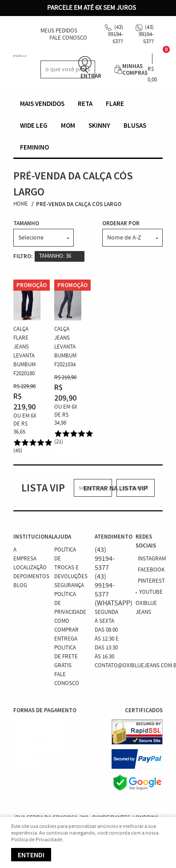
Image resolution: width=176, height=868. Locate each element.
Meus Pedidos (59, 31)
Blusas (135, 125)
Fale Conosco (68, 38)
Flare (115, 103)
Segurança (69, 586)
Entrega (66, 639)
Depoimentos (31, 577)
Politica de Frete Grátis (66, 657)
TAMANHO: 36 (55, 256)
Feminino (34, 147)
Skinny (99, 125)
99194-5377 (116, 34)
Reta (85, 103)
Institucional (27, 537)
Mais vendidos (42, 103)
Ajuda (63, 537)
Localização (30, 568)
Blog (20, 586)
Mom (68, 125)
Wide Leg (34, 125)
